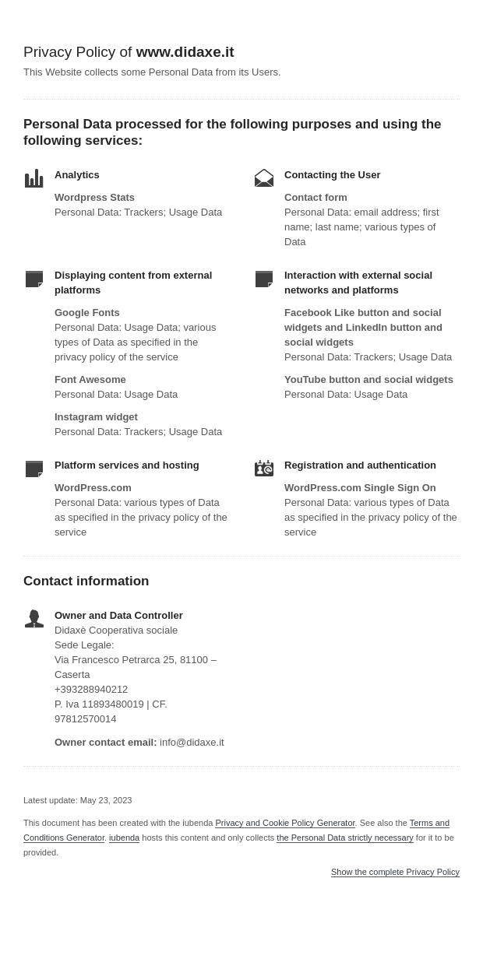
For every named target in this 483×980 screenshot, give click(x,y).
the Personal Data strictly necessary (345, 838)
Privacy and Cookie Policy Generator (285, 823)
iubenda (124, 838)
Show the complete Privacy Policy (395, 872)
